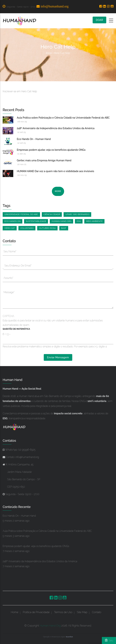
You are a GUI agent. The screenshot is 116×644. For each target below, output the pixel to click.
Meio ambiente (94, 221)
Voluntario (27, 228)
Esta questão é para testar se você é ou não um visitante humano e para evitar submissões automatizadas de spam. (58, 331)
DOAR (99, 20)
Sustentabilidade (36, 221)
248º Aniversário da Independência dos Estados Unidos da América (56, 128)
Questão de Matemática (16, 329)
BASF (64, 228)
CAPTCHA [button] (8, 316)
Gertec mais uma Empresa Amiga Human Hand (44, 160)
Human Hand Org (61, 221)
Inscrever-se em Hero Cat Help (20, 91)
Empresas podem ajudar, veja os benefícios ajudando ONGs (51, 150)
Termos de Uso (63, 612)
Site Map (82, 612)
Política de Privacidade (36, 612)
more (58, 191)
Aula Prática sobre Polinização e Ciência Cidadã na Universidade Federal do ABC (63, 118)
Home (15, 612)
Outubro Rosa (47, 228)
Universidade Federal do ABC (21, 214)
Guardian (69, 637)
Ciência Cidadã (52, 214)
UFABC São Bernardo (77, 214)
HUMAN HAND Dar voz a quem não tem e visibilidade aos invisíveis (55, 171)
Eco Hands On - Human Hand (34, 139)
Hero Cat (10, 228)
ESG (79, 221)
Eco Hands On (12, 221)
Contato (97, 612)
